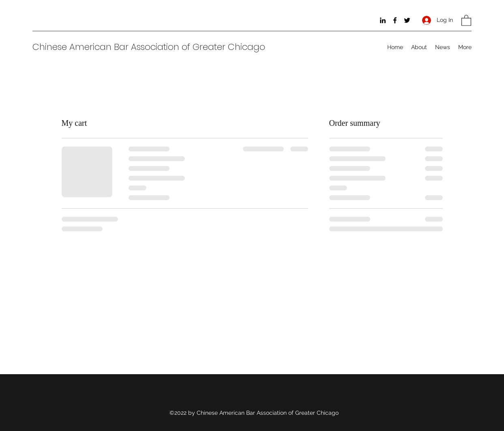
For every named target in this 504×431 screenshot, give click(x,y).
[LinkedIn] (383, 20)
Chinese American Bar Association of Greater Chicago (149, 47)
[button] (466, 20)
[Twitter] (407, 20)
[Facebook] (395, 20)
